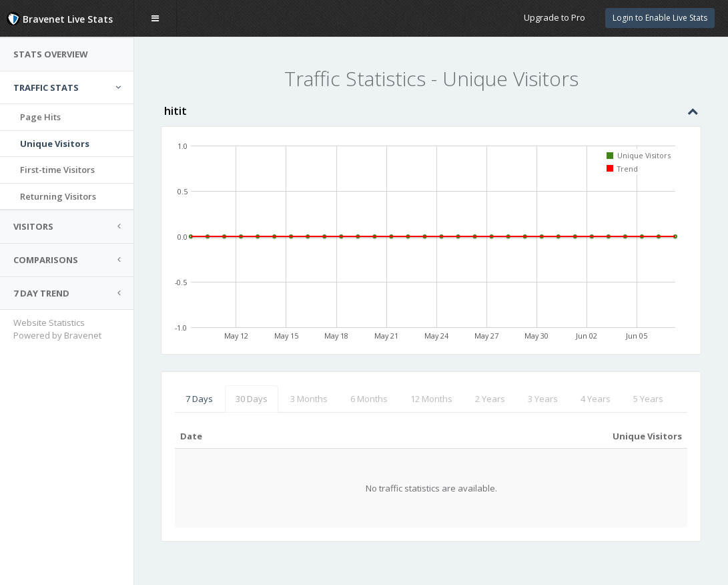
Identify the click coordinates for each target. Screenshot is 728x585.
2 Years (490, 399)
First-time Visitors (57, 170)
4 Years (596, 399)
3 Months (309, 399)
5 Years (648, 399)
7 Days (199, 399)
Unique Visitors (55, 144)
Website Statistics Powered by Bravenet (57, 329)
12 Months (431, 399)
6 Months (369, 399)
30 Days (252, 399)
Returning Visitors (58, 196)
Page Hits (40, 117)
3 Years (543, 399)
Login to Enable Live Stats (660, 18)
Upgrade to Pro (555, 17)
